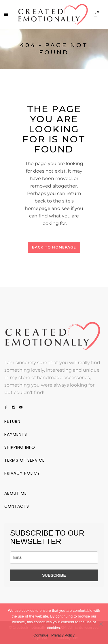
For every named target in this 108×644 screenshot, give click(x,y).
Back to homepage (54, 247)
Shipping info (20, 447)
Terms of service (24, 460)
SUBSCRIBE (54, 575)
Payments (16, 434)
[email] (54, 557)
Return (12, 421)
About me (16, 493)
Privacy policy (22, 473)
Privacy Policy (63, 635)
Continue (41, 635)
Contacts (17, 506)
